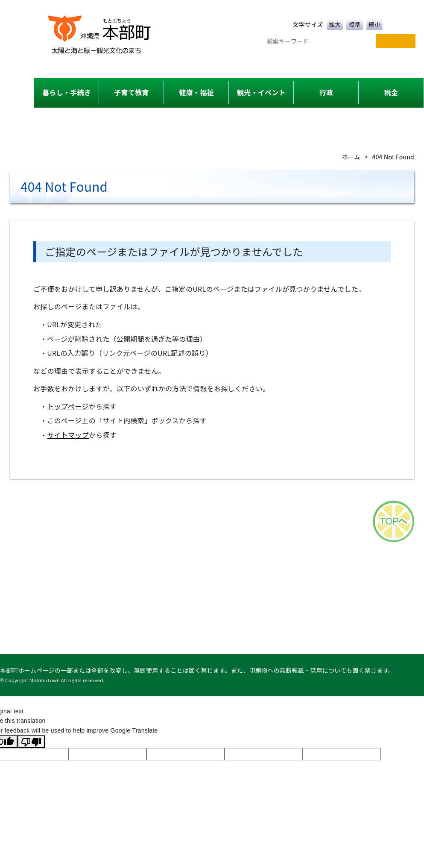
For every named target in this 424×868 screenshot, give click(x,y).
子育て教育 (131, 92)
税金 (391, 92)
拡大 (335, 24)
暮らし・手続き (67, 92)
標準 (355, 24)
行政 (326, 92)
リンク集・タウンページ (386, 557)
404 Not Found (393, 157)
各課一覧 (202, 557)
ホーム (351, 157)
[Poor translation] (31, 742)
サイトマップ (68, 435)
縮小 (375, 24)
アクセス (243, 557)
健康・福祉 (196, 92)
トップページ (68, 406)
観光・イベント (261, 92)
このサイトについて (302, 557)
